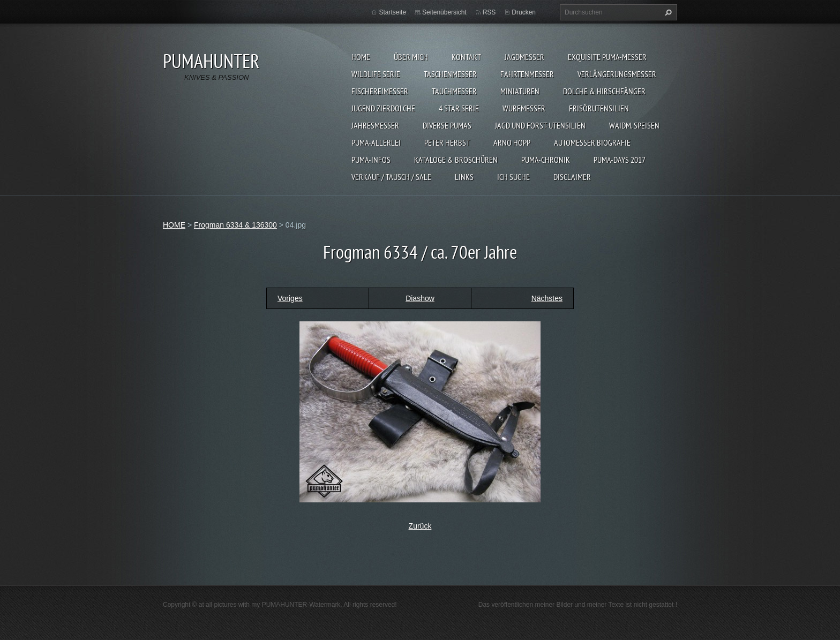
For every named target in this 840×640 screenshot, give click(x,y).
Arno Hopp (512, 142)
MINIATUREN (520, 91)
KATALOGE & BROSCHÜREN (456, 160)
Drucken (524, 12)
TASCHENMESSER (450, 74)
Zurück (420, 526)
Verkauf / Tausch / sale (391, 177)
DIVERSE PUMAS (447, 125)
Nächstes (547, 298)
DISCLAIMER (572, 177)
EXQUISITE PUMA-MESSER (607, 57)
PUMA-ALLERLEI (376, 142)
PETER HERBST (447, 142)
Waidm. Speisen (634, 125)
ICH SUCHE (513, 177)
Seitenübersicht (444, 12)
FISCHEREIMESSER (380, 91)
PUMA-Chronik (546, 160)
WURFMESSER (524, 108)
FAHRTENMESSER (527, 74)
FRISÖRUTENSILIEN (599, 108)
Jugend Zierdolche (383, 108)
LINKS (464, 177)
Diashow (420, 298)
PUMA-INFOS (371, 160)
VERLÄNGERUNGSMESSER (617, 74)
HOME (361, 57)
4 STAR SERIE (459, 108)
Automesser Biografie (592, 142)
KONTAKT (466, 57)
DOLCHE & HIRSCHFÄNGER (604, 91)
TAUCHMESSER (454, 91)
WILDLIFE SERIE (376, 74)
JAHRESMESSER (375, 125)
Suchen (667, 12)
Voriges (290, 298)
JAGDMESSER (524, 57)
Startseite (392, 12)
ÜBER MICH (411, 57)
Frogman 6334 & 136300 (235, 225)
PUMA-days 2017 (620, 160)
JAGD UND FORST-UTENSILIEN (540, 125)
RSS (489, 12)
